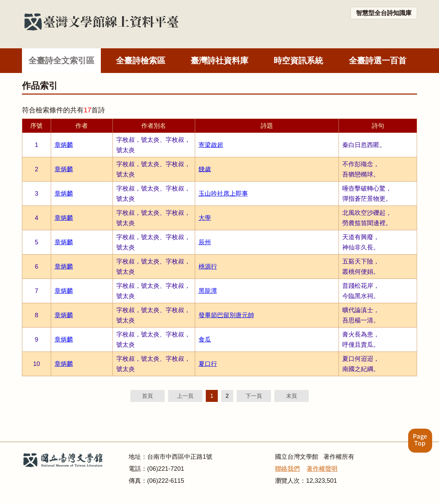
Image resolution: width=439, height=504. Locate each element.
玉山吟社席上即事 (223, 194)
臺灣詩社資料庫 (219, 60)
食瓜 (205, 340)
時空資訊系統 (298, 60)
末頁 (292, 396)
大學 (205, 218)
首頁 (147, 396)
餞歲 (205, 169)
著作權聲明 (322, 469)
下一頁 (254, 396)
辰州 (205, 242)
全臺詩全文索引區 (61, 60)
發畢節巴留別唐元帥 (226, 315)
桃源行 (208, 267)
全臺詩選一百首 (378, 60)
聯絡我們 (287, 469)
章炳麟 (64, 145)
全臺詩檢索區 (141, 60)
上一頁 (185, 396)
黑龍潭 (208, 291)
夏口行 (208, 364)
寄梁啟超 (211, 145)
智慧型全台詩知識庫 (384, 13)
